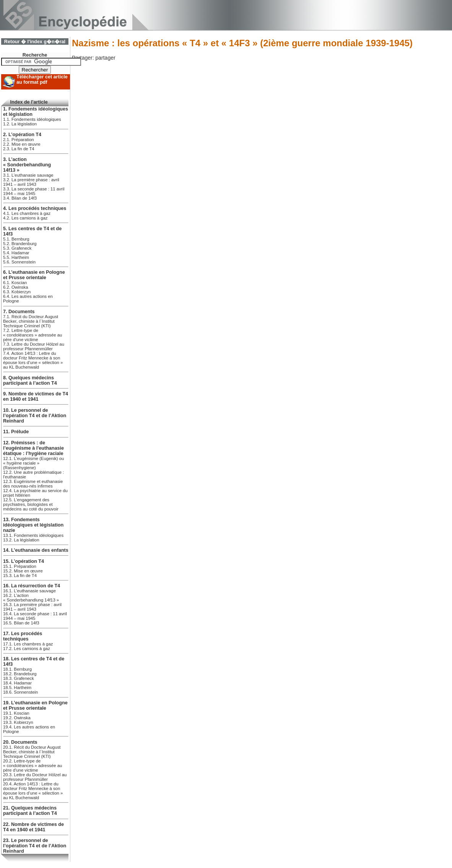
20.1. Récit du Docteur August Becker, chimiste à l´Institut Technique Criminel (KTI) (32, 752)
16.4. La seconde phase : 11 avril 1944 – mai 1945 (35, 616)
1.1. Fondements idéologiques (32, 119)
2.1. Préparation (19, 140)
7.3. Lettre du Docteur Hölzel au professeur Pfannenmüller (34, 346)
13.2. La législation (21, 540)
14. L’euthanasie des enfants (36, 550)
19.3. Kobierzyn (18, 722)
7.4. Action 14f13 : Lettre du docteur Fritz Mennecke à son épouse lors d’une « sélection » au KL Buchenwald (33, 360)
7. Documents (19, 312)
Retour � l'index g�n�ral (35, 42)
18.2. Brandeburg (20, 674)
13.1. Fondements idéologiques (33, 535)
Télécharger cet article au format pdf (42, 80)
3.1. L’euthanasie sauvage (28, 175)
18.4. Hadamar (17, 683)
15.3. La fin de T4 (20, 575)
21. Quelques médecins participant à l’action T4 (30, 811)
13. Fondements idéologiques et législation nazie (33, 525)
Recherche (35, 55)
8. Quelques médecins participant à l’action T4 (30, 380)
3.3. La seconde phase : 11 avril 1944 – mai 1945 (34, 191)
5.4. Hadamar (16, 253)
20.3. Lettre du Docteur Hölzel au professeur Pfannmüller (35, 777)
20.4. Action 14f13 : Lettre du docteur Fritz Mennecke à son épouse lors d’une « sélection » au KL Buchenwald (33, 791)
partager (105, 58)
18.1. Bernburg (17, 669)
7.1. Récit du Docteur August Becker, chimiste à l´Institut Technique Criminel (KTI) (31, 321)
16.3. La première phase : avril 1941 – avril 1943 (32, 607)
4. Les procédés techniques (35, 208)
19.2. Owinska (17, 718)
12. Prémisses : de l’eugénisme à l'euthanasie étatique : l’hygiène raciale (33, 448)
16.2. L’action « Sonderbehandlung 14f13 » (31, 598)
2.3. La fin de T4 (19, 149)
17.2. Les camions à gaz (27, 649)
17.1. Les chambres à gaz (28, 644)
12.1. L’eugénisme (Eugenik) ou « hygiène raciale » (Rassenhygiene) (33, 463)
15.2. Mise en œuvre (23, 571)
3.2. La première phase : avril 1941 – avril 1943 (31, 182)
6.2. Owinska (15, 287)
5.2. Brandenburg (20, 244)
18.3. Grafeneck (19, 678)
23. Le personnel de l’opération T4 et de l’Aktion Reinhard (35, 846)
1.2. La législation (20, 124)
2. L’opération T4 (22, 135)
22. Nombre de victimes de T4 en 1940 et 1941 (33, 827)
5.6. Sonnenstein (19, 262)
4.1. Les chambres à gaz (27, 213)
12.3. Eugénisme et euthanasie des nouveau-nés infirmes (33, 484)
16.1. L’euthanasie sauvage (29, 591)
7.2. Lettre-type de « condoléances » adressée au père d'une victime (33, 335)
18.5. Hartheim (17, 688)
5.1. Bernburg (16, 239)
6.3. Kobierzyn (17, 292)
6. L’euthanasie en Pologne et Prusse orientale (34, 275)
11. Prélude (16, 432)
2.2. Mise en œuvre (22, 144)
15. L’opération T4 (24, 561)
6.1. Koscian (15, 283)
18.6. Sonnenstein (20, 692)
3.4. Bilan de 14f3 (20, 198)
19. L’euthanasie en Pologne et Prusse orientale (35, 705)
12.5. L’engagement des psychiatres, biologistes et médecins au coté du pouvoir (31, 504)
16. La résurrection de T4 (32, 586)
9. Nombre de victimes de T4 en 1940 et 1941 (36, 397)
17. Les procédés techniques (23, 636)
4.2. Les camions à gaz (25, 218)
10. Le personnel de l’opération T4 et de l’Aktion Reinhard (35, 416)
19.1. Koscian (16, 713)
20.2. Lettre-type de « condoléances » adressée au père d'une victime (33, 766)
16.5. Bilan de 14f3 (21, 623)
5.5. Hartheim (16, 257)
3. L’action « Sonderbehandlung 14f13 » (27, 165)
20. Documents (20, 742)
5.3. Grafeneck (17, 248)
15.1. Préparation (20, 566)
